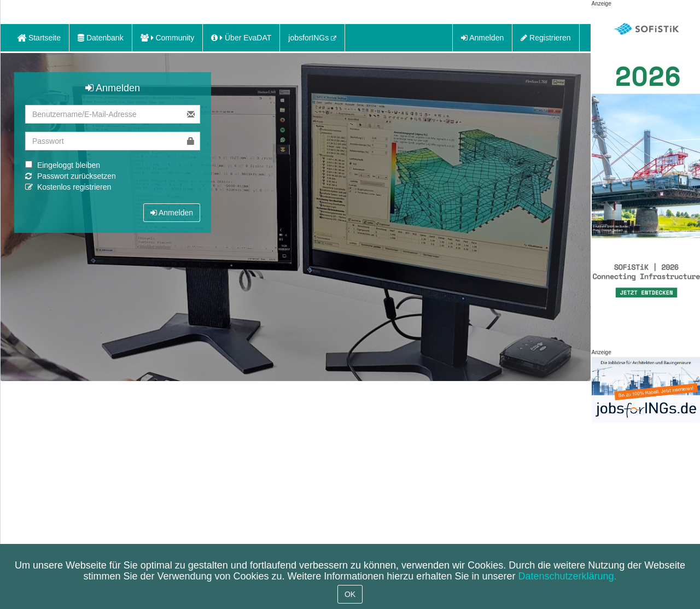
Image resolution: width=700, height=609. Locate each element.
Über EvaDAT (241, 38)
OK (350, 594)
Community (168, 38)
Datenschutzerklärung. (567, 576)
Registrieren (546, 38)
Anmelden (482, 38)
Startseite (39, 38)
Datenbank (101, 38)
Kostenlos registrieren (74, 187)
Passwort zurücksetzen (77, 176)
